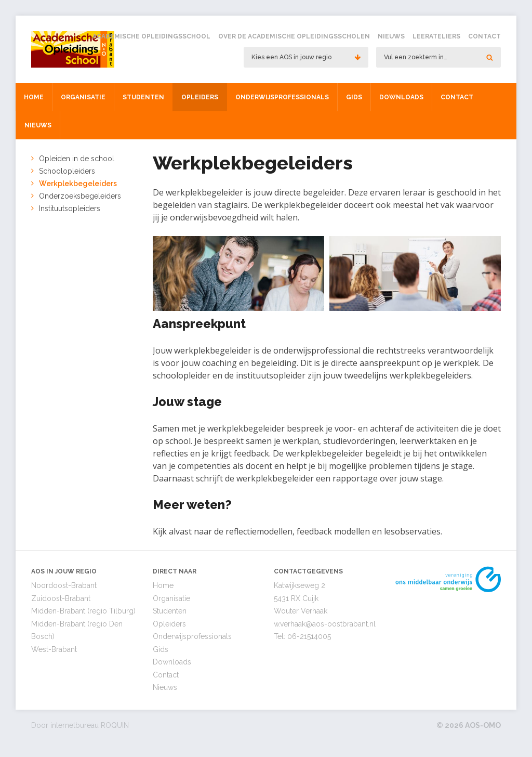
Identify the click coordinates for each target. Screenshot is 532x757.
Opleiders (200, 97)
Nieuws (391, 36)
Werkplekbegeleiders (78, 184)
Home (34, 97)
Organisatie (83, 97)
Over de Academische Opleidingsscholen (294, 36)
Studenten (143, 97)
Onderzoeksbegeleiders (80, 196)
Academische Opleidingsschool (151, 36)
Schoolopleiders (67, 171)
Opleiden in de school (77, 159)
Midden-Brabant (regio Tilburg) (83, 611)
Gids (354, 97)
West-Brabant (54, 649)
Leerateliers (436, 36)
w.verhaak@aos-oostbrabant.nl (325, 624)
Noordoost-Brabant (64, 585)
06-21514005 (309, 636)
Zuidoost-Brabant (61, 598)
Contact (484, 36)
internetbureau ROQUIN (90, 725)
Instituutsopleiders (70, 208)
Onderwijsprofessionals (282, 97)
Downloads (401, 97)
